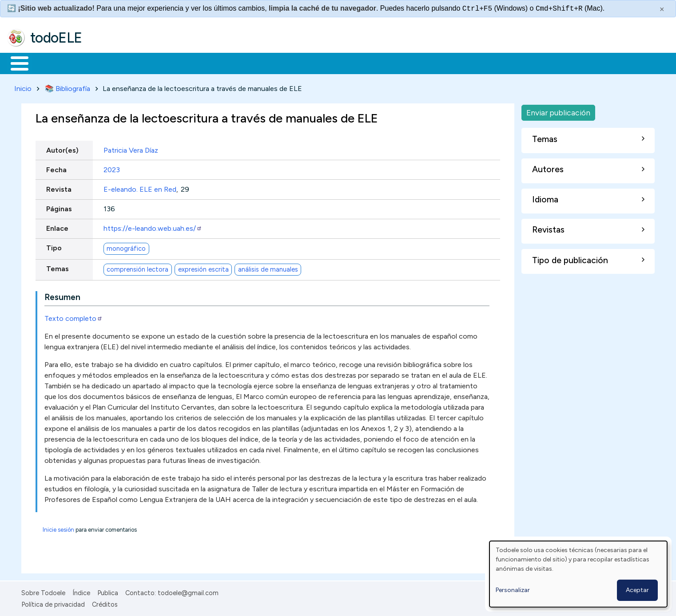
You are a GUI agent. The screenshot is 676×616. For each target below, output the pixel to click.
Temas (58, 267)
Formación (107, 63)
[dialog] (578, 574)
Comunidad (325, 63)
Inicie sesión (58, 528)
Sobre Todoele (43, 591)
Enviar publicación (558, 111)
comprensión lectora (137, 268)
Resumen (62, 295)
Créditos (105, 603)
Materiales (50, 63)
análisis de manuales (268, 268)
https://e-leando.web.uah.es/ (153, 227)
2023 (112, 168)
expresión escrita (203, 268)
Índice (81, 591)
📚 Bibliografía (68, 87)
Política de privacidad (53, 603)
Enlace (57, 227)
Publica (108, 591)
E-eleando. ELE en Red (140, 188)
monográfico (126, 247)
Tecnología (266, 63)
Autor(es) (62, 148)
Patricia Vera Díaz (131, 148)
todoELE (56, 38)
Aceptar (637, 590)
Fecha (56, 168)
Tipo (54, 247)
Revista (59, 188)
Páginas (59, 207)
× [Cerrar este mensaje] (662, 9)
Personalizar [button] (513, 590)
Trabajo (160, 63)
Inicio (15, 63)
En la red (210, 63)
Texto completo (74, 317)
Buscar (365, 63)
